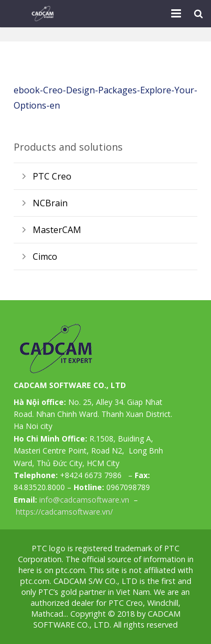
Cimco (45, 257)
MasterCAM (57, 230)
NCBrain (50, 203)
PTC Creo (52, 176)
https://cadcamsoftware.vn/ (64, 512)
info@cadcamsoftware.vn (84, 500)
